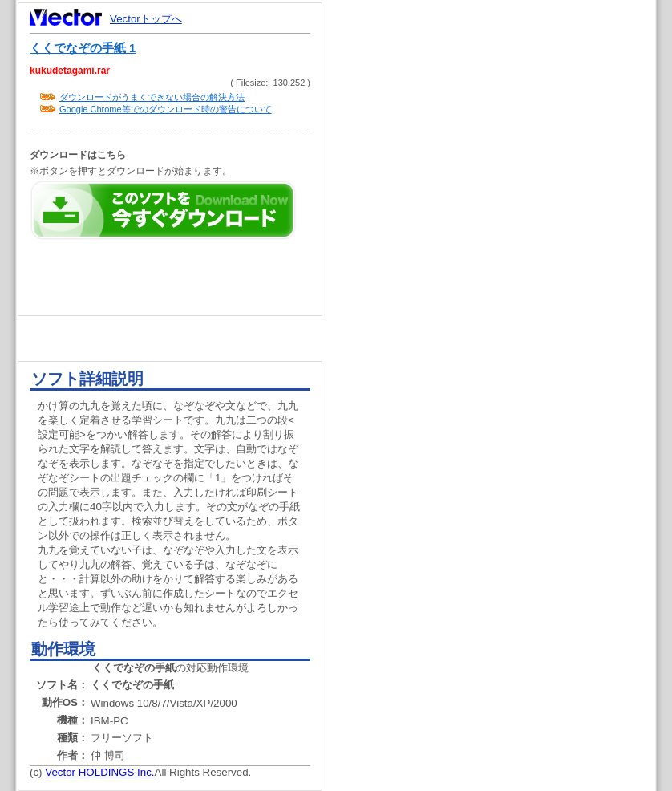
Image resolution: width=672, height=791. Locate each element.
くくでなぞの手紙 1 (83, 48)
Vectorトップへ (146, 19)
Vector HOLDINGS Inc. (99, 772)
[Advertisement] (503, 305)
